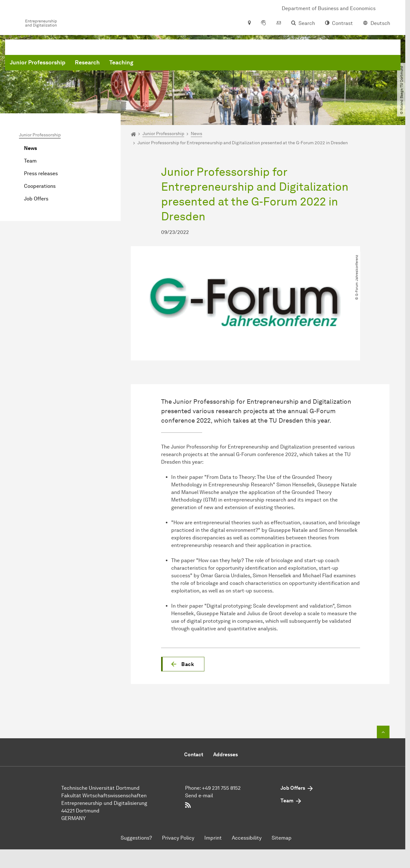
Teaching (217, 63)
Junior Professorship (134, 63)
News (30, 148)
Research (183, 63)
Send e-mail (199, 796)
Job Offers (36, 199)
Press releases (41, 173)
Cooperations (40, 186)
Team (30, 161)
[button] (183, 664)
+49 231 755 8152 (221, 788)
